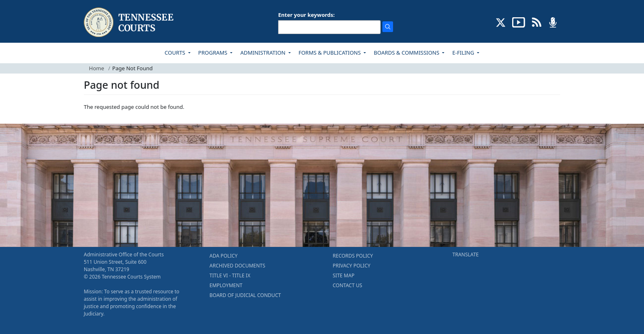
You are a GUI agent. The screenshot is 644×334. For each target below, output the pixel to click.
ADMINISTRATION (263, 53)
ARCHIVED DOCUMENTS (237, 266)
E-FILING (464, 53)
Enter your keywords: (306, 15)
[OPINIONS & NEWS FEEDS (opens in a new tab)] (537, 22)
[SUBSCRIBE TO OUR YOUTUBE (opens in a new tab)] (519, 22)
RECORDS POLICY (353, 256)
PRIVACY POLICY (352, 266)
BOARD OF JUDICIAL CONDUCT (245, 295)
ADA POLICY (223, 256)
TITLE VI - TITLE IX (230, 275)
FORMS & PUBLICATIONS (330, 53)
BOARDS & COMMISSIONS (407, 53)
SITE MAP (344, 275)
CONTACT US (347, 285)
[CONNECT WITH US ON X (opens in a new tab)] (501, 22)
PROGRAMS (214, 53)
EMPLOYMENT (226, 285)
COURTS (176, 53)
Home (97, 68)
